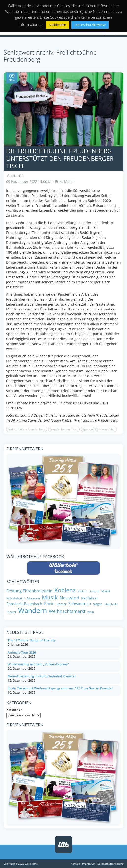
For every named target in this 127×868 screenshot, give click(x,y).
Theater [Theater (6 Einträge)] (11, 612)
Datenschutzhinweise (90, 25)
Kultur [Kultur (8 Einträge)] (82, 591)
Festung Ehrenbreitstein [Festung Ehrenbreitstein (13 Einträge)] (29, 591)
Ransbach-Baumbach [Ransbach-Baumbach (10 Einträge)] (24, 604)
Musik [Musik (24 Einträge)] (50, 598)
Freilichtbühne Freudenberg (27, 429)
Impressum (89, 864)
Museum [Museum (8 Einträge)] (33, 598)
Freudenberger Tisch (64, 429)
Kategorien (14, 710)
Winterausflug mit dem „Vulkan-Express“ (38, 664)
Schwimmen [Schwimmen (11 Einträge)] (80, 604)
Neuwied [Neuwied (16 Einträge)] (69, 598)
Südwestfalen (106, 429)
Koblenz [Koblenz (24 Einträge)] (65, 590)
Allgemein (15, 175)
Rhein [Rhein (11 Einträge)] (49, 604)
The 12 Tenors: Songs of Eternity (32, 640)
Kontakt (75, 864)
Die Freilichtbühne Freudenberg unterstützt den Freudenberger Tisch (60, 158)
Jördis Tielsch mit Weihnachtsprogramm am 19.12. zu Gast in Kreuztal (60, 688)
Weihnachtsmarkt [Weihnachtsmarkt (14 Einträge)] (67, 611)
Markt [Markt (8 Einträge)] (106, 591)
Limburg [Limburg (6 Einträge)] (94, 591)
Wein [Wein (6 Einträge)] (91, 612)
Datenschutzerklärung (110, 864)
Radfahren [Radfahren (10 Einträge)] (90, 598)
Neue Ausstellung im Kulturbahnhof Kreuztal (42, 676)
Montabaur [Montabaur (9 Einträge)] (16, 598)
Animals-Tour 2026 (22, 652)
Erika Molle (64, 181)
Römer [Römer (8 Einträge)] (62, 604)
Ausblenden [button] (57, 25)
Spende (88, 429)
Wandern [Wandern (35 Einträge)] (33, 610)
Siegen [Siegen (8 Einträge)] (98, 604)
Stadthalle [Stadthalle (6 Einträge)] (111, 604)
